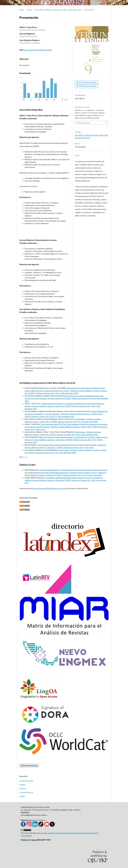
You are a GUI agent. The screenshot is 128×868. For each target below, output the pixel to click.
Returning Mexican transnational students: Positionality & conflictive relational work (73, 437)
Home (22, 10)
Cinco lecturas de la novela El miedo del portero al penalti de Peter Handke (67, 445)
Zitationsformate (83, 123)
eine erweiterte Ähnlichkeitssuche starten (50, 488)
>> (26, 457)
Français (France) (26, 792)
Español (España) (26, 781)
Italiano (22, 796)
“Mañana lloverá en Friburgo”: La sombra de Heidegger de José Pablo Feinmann (73, 404)
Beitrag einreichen (29, 765)
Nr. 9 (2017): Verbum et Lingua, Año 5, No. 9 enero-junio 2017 (58, 10)
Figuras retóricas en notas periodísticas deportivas (83, 396)
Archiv (29, 10)
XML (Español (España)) (88, 86)
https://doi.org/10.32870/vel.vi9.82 (38, 50)
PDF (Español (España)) (87, 82)
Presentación (80, 419)
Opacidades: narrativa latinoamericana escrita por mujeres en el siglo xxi (74, 478)
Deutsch (23, 789)
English (22, 785)
